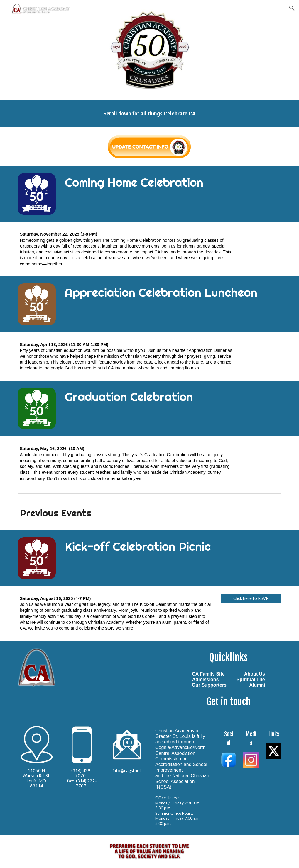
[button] (292, 8)
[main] (150, 114)
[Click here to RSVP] (251, 598)
